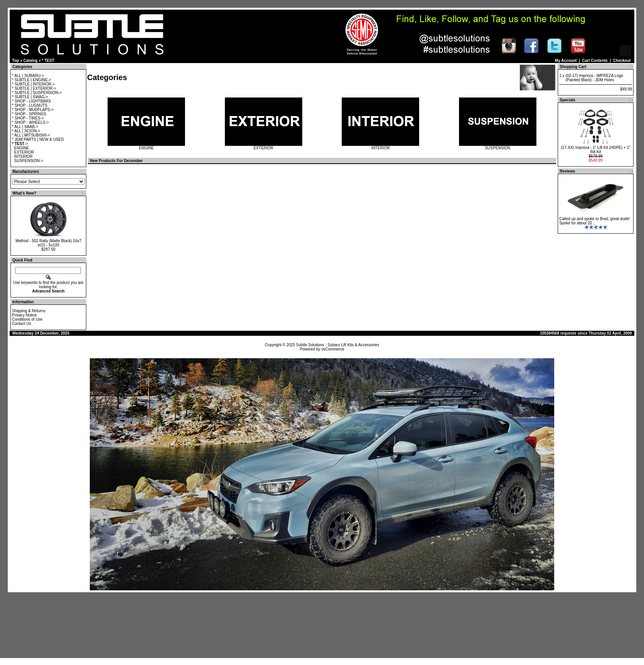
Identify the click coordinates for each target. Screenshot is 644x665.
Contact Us (21, 324)
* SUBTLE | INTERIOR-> (33, 84)
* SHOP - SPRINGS (29, 114)
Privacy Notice (24, 315)
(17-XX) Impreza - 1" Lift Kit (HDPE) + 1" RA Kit (596, 150)
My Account (566, 61)
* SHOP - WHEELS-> (30, 122)
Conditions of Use (27, 319)
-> (20, 144)
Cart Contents (595, 61)
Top (16, 61)
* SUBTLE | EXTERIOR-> (34, 88)
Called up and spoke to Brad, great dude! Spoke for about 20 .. (594, 221)
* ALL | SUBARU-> (28, 76)
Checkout (622, 61)
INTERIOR (24, 156)
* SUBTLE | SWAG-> (30, 97)
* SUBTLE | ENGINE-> (32, 80)
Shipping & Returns (29, 311)
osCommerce (333, 349)
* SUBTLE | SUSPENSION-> (37, 93)
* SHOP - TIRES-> (28, 118)
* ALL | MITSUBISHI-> (31, 135)
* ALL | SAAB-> (25, 127)
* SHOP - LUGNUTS (30, 105)
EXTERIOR (24, 152)
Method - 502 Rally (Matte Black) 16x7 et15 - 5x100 (48, 243)
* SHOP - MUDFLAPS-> (33, 110)
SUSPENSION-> (29, 161)
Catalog (30, 61)
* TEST (48, 61)
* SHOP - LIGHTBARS (31, 101)
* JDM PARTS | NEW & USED (38, 139)
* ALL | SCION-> (26, 131)
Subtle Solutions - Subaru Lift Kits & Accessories (338, 345)
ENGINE (22, 148)
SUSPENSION (498, 146)
